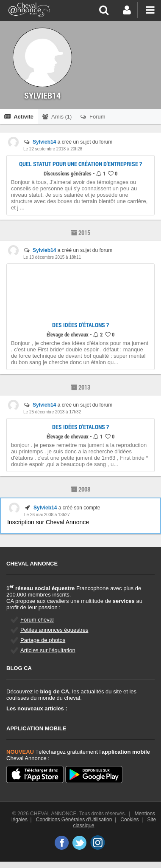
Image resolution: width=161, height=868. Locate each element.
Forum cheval (37, 620)
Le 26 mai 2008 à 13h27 (47, 515)
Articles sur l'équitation (48, 650)
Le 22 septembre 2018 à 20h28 (53, 149)
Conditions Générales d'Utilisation (74, 820)
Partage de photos (43, 640)
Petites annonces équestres (54, 630)
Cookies (129, 820)
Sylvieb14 (44, 142)
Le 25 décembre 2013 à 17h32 (52, 412)
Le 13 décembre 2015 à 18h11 (52, 257)
